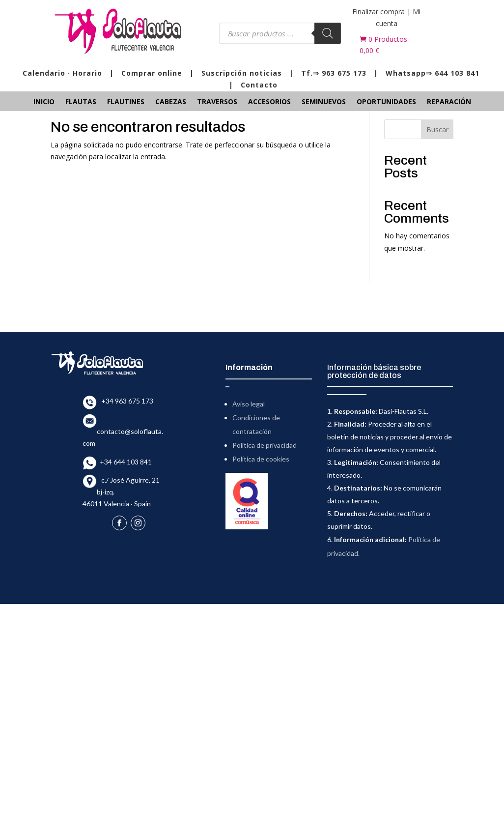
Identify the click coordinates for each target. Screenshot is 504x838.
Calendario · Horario (62, 73)
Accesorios (269, 102)
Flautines (126, 102)
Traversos (217, 102)
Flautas (81, 102)
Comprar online (152, 73)
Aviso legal (249, 404)
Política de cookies (261, 459)
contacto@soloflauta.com (123, 431)
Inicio (44, 102)
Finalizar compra (378, 12)
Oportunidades (386, 102)
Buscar (437, 130)
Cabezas (171, 102)
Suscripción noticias (242, 73)
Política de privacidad (265, 445)
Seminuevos (324, 102)
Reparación (449, 102)
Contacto (259, 85)
